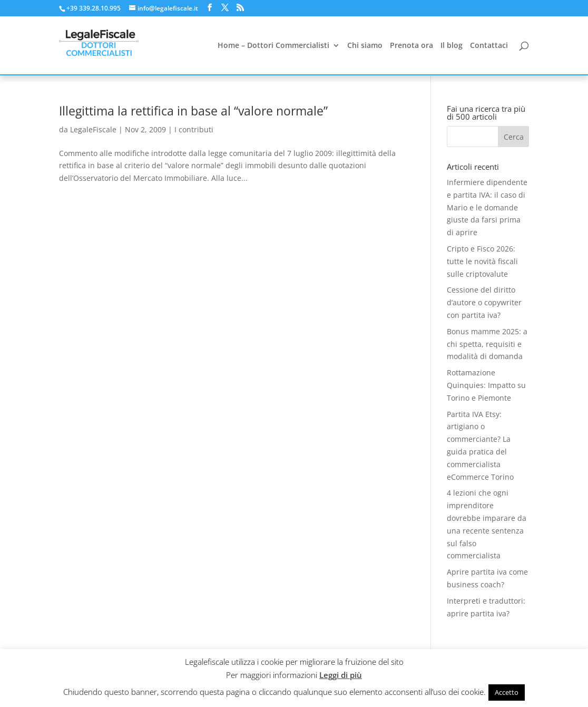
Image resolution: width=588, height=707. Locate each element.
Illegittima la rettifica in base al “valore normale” (193, 111)
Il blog (452, 46)
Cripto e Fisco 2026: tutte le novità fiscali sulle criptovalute (482, 261)
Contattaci (489, 46)
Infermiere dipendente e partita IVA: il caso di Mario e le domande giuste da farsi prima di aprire (487, 207)
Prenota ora (411, 46)
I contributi (194, 129)
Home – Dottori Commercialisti (273, 46)
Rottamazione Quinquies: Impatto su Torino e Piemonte (486, 385)
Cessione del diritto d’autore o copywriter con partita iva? (484, 302)
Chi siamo (365, 46)
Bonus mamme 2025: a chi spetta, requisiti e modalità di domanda (487, 344)
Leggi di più (341, 675)
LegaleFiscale (93, 129)
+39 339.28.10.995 (94, 8)
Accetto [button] (507, 692)
